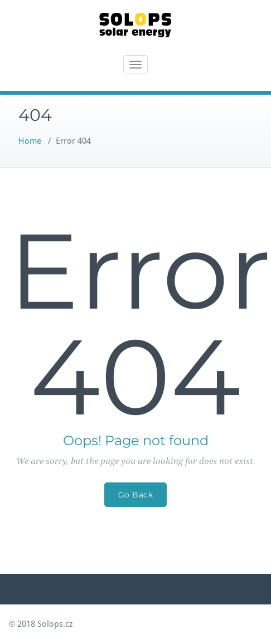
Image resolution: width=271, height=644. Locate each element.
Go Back (136, 495)
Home (30, 141)
